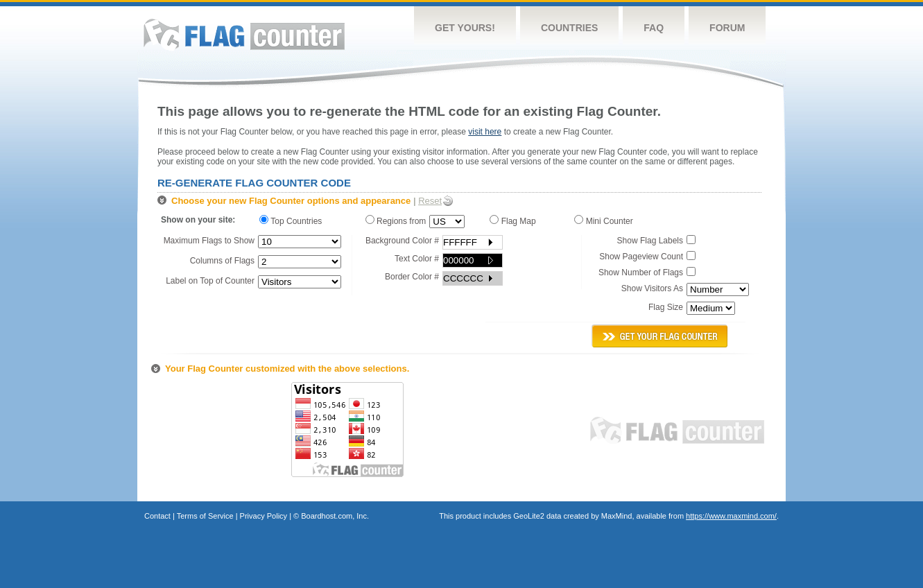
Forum (727, 28)
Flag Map (515, 220)
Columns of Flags (222, 261)
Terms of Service (205, 516)
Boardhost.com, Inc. (335, 516)
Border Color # (412, 277)
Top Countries (294, 220)
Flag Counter (244, 34)
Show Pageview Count (641, 257)
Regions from (396, 220)
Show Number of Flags (641, 273)
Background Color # (402, 241)
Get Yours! (465, 28)
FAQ (654, 28)
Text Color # (417, 259)
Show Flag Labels (650, 241)
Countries (569, 28)
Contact (157, 516)
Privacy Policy (264, 516)
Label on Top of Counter (210, 281)
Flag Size (666, 307)
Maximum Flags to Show (209, 241)
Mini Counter (606, 220)
